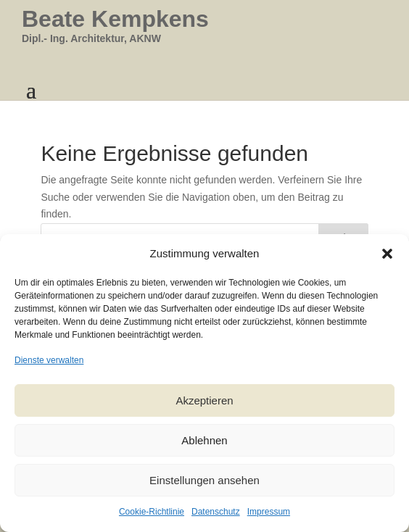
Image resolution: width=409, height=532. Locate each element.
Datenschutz (216, 512)
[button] (387, 254)
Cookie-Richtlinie (152, 512)
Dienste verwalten (49, 360)
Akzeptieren (204, 400)
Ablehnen (204, 440)
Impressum (269, 512)
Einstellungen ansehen (204, 480)
